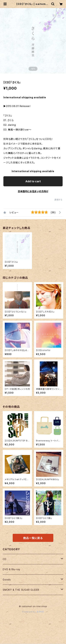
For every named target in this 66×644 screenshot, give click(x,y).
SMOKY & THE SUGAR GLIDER (21, 590)
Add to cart (33, 181)
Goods (7, 580)
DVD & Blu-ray (11, 569)
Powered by (33, 612)
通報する (58, 200)
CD (5, 559)
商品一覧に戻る (33, 538)
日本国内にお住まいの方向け (33, 191)
